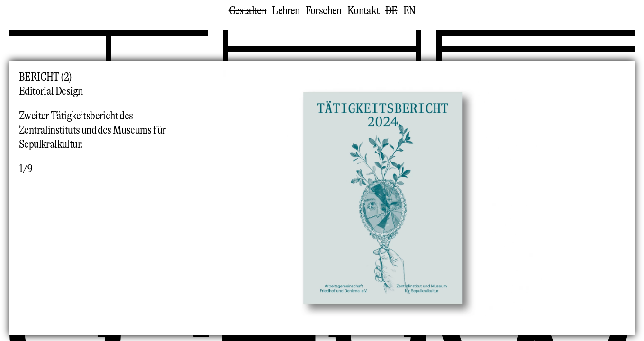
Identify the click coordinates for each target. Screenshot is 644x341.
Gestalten (248, 11)
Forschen (324, 11)
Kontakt (363, 11)
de (391, 11)
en (409, 11)
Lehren (286, 11)
